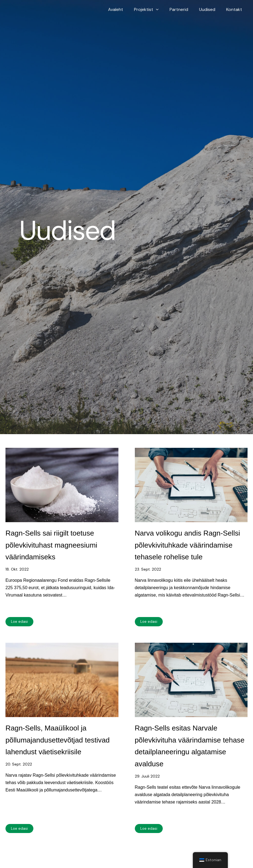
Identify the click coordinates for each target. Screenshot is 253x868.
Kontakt (235, 9)
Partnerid (184, 9)
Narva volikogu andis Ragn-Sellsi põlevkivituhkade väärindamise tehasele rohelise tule (183, 556)
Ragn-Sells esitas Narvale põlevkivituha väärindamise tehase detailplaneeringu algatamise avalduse (190, 775)
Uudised (210, 9)
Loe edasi (20, 645)
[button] (164, 10)
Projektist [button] (154, 10)
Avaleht (125, 9)
